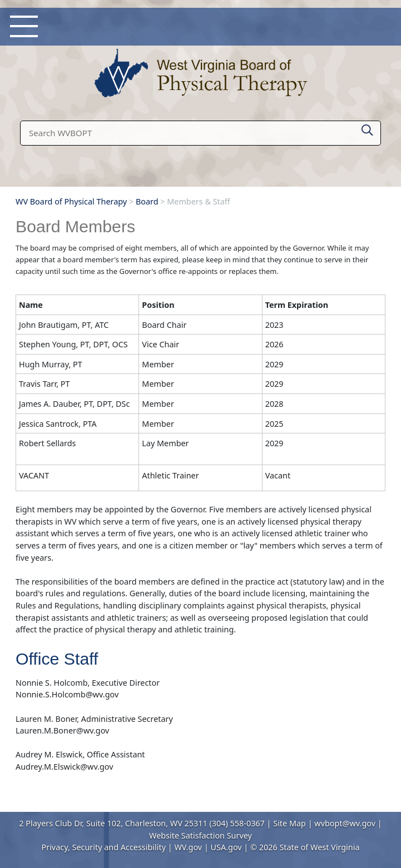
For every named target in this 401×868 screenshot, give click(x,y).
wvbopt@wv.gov (345, 823)
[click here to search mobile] (367, 128)
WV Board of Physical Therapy (71, 201)
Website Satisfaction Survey (200, 835)
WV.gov (188, 847)
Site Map (289, 823)
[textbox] (200, 133)
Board (147, 201)
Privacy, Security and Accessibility (104, 847)
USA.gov (226, 847)
